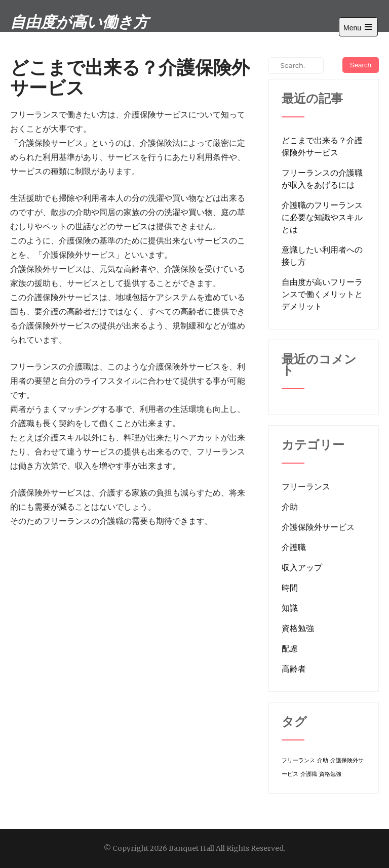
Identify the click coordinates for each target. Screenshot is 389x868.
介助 (290, 507)
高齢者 (294, 669)
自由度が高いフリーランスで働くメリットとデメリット (322, 294)
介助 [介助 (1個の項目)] (323, 760)
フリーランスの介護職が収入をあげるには (322, 179)
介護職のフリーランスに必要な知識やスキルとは (322, 217)
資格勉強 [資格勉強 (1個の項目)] (330, 774)
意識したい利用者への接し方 (322, 256)
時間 (290, 588)
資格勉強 (298, 628)
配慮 (290, 648)
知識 (290, 608)
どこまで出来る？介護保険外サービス (322, 146)
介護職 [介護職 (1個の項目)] (309, 774)
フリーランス (306, 486)
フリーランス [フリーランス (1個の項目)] (298, 760)
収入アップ (302, 567)
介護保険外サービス (318, 527)
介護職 (294, 547)
